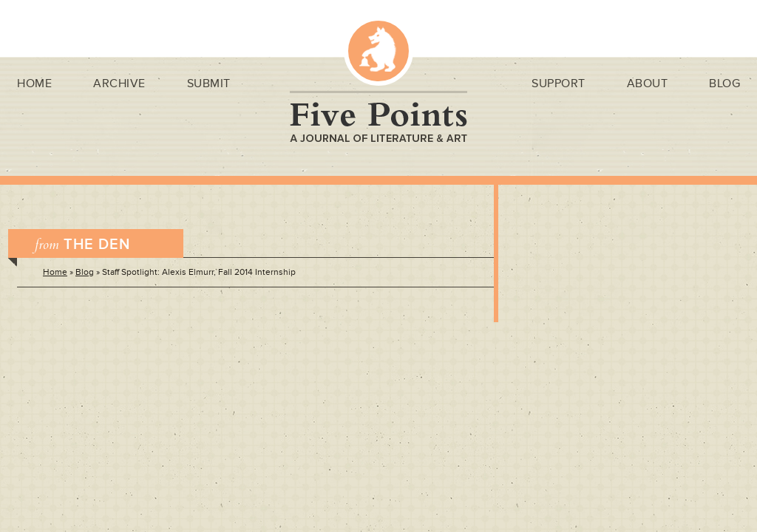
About (648, 83)
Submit (209, 83)
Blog (724, 83)
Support (559, 83)
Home (34, 83)
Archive (119, 83)
